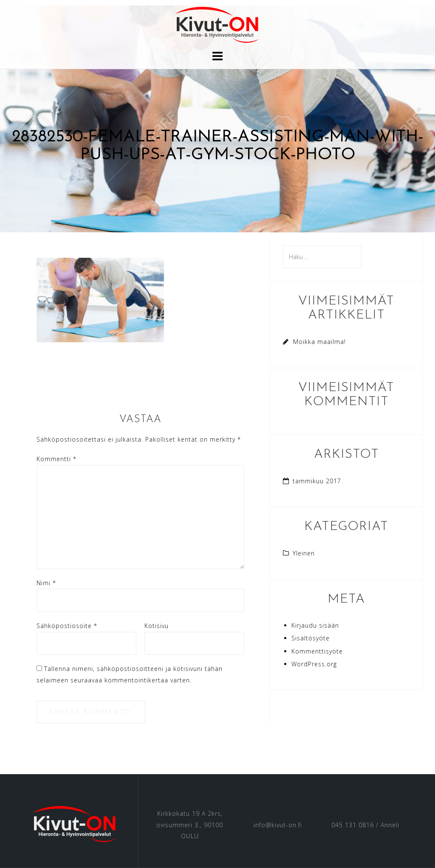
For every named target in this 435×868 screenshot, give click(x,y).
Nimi (46, 583)
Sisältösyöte (311, 638)
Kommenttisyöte (317, 651)
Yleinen (304, 553)
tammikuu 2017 (317, 481)
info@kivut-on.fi (278, 825)
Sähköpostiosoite (67, 626)
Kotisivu (157, 626)
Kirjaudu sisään (315, 625)
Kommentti (56, 459)
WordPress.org (314, 664)
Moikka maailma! (319, 342)
